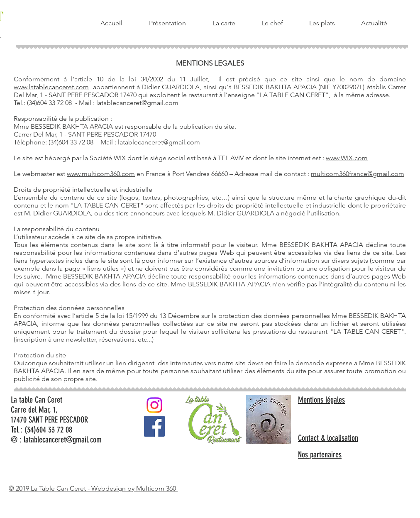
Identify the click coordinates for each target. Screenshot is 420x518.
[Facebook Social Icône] (154, 426)
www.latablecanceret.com (51, 87)
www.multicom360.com (101, 174)
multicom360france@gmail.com (358, 174)
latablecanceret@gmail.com (137, 103)
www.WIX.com (347, 158)
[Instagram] (154, 405)
